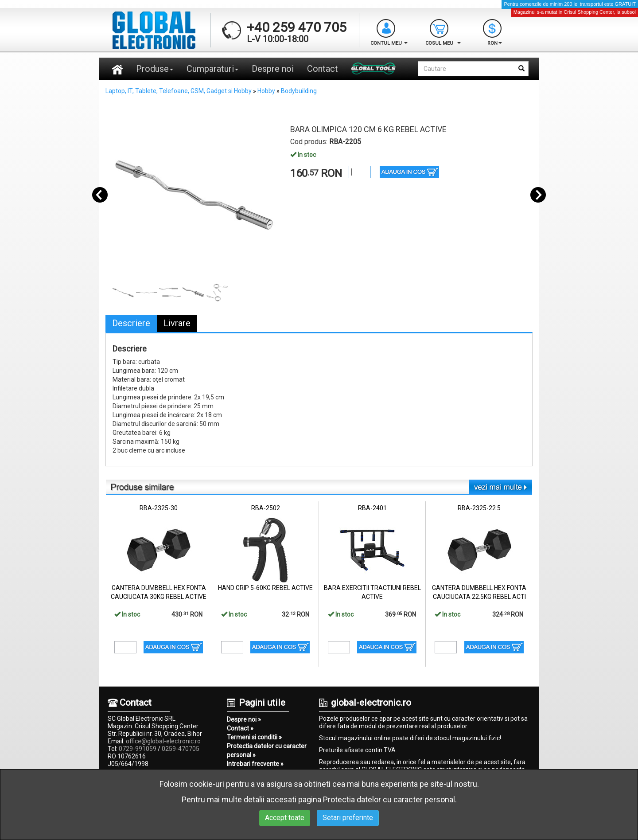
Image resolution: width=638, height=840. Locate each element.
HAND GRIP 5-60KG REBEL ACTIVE (265, 588)
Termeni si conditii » (254, 737)
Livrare (177, 323)
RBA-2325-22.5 (479, 508)
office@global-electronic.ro (163, 741)
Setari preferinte (348, 818)
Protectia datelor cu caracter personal (389, 799)
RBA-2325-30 (159, 508)
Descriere (131, 323)
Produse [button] (155, 69)
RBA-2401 (372, 508)
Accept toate (285, 818)
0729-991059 (138, 749)
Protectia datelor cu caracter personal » (267, 750)
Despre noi (273, 69)
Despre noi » (244, 719)
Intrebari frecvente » (255, 764)
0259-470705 (181, 749)
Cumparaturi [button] (212, 69)
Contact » (240, 728)
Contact (323, 69)
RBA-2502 (266, 508)
